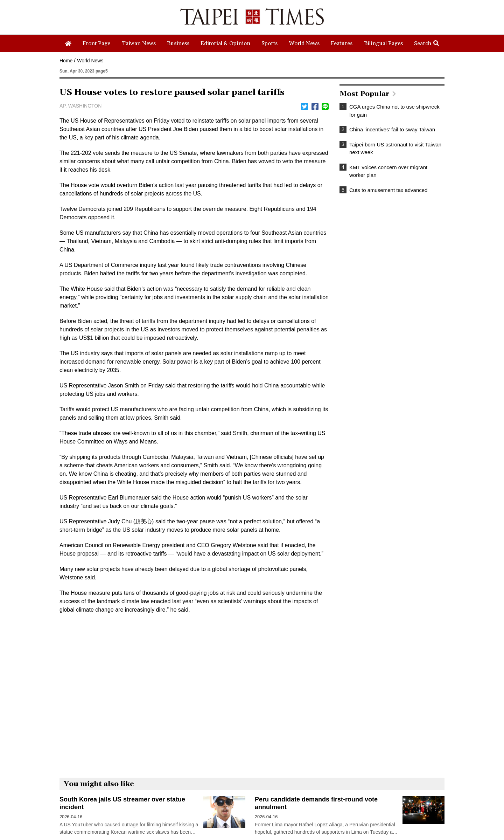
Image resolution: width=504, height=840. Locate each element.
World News (90, 61)
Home (66, 61)
